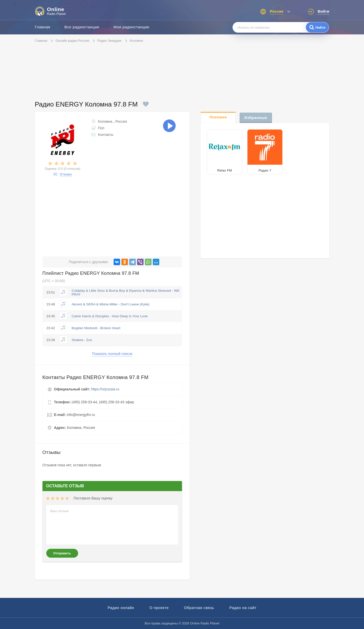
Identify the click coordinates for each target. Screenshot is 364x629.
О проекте (159, 608)
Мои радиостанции (131, 27)
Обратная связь (199, 608)
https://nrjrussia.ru (105, 389)
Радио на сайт (243, 608)
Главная (43, 27)
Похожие (218, 117)
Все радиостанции (82, 27)
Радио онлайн (121, 608)
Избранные (256, 118)
